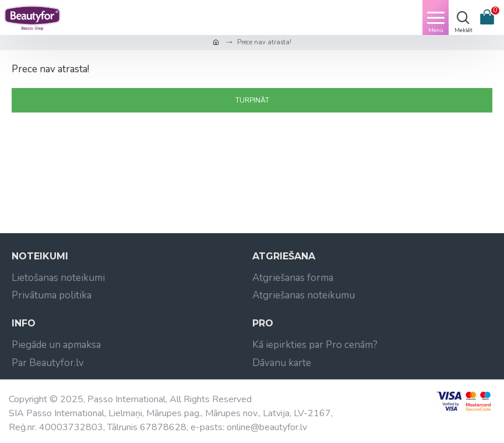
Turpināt (252, 100)
